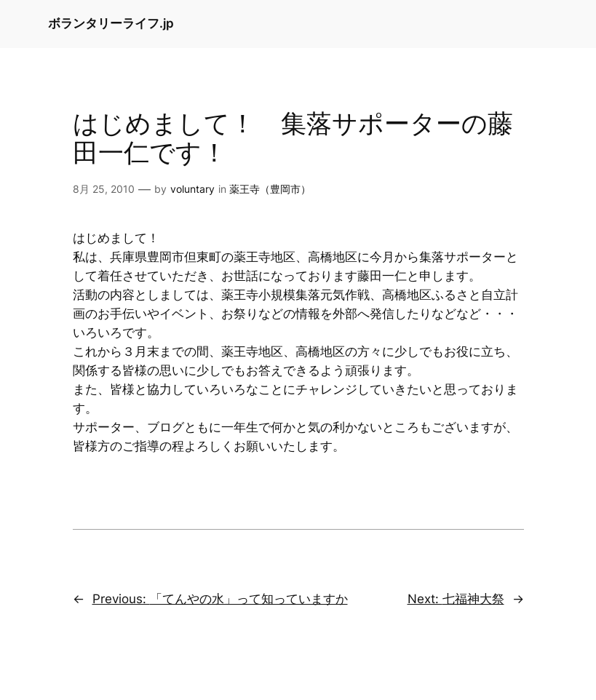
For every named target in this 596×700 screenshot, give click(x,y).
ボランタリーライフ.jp (111, 23)
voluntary (192, 189)
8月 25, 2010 (104, 189)
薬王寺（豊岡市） (270, 189)
